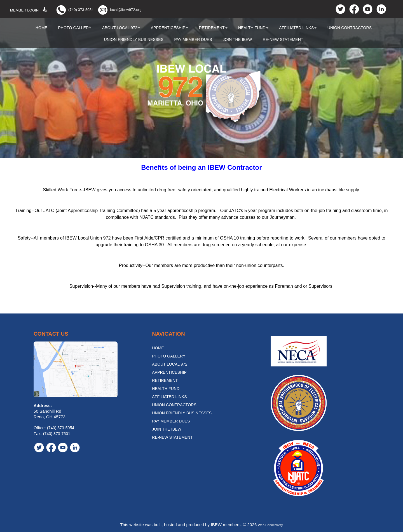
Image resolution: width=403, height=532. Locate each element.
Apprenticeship (170, 28)
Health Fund (253, 28)
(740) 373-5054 (81, 10)
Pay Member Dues (193, 40)
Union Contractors (350, 28)
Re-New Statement (283, 40)
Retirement (213, 28)
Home (41, 28)
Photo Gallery (75, 28)
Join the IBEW (237, 40)
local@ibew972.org (126, 10)
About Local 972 (121, 28)
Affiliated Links (298, 28)
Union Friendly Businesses (134, 40)
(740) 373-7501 (57, 434)
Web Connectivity (270, 525)
